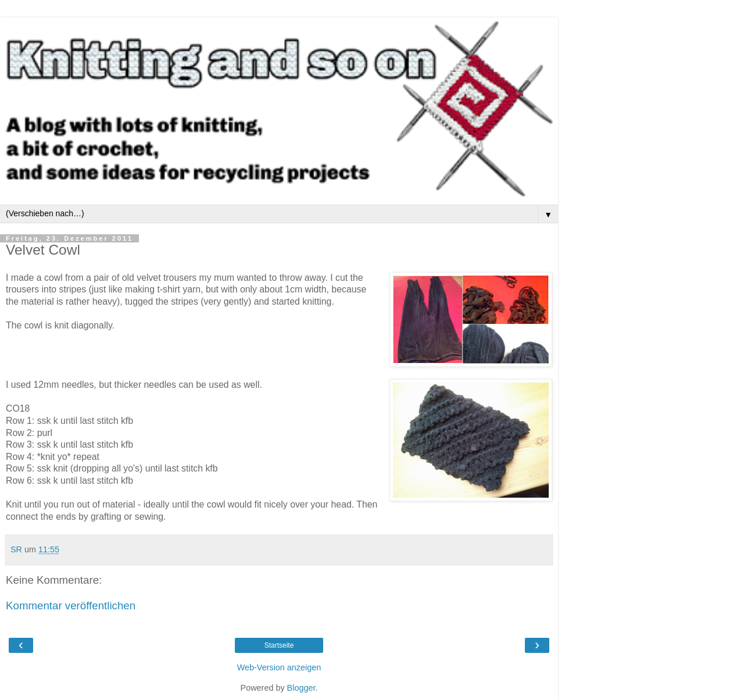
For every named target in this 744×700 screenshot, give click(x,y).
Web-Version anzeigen (279, 667)
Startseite (279, 645)
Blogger (301, 688)
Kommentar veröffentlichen (71, 606)
